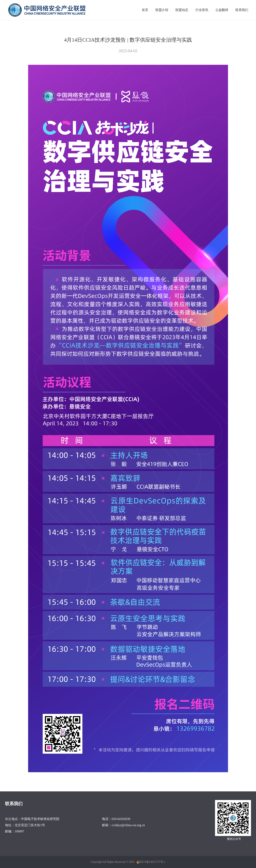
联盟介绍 (162, 10)
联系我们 (242, 10)
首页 (145, 10)
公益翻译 (222, 10)
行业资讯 (202, 10)
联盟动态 (182, 10)
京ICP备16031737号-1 (152, 862)
